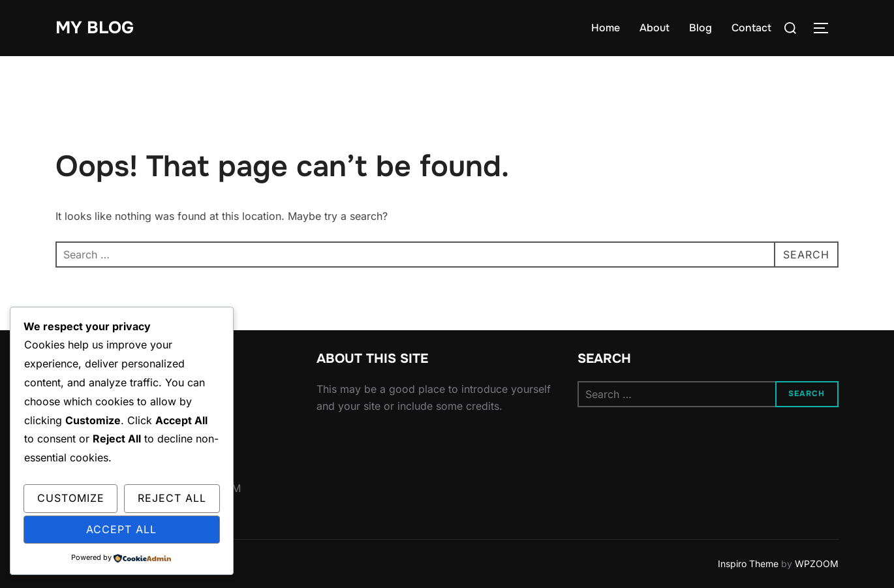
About (655, 28)
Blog (701, 28)
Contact (751, 28)
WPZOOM (817, 564)
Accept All (121, 529)
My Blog (95, 28)
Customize (71, 498)
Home (606, 28)
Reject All (172, 498)
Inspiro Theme (748, 564)
